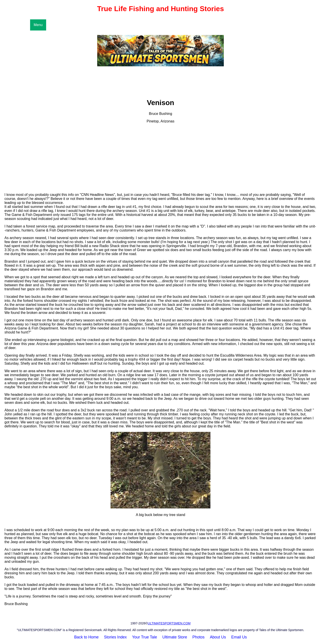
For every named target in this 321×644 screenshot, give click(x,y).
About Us (218, 637)
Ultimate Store (175, 637)
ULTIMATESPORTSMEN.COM (169, 623)
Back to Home (86, 637)
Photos (198, 637)
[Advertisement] (160, 158)
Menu (38, 25)
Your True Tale (145, 637)
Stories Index (115, 637)
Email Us (239, 637)
